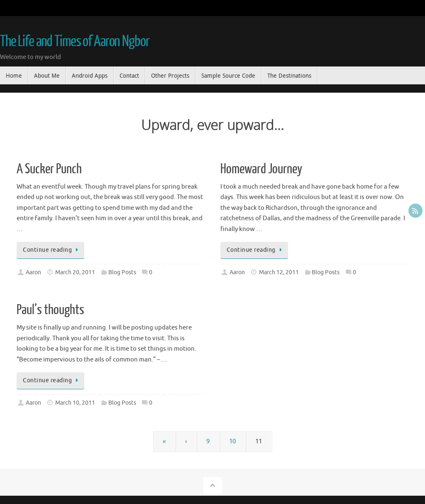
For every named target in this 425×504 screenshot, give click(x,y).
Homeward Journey (261, 169)
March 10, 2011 (75, 403)
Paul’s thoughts (50, 310)
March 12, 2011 (279, 272)
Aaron (33, 272)
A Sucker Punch (49, 169)
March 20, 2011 (75, 272)
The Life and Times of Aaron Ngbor (74, 42)
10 (232, 441)
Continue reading (52, 250)
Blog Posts (122, 272)
